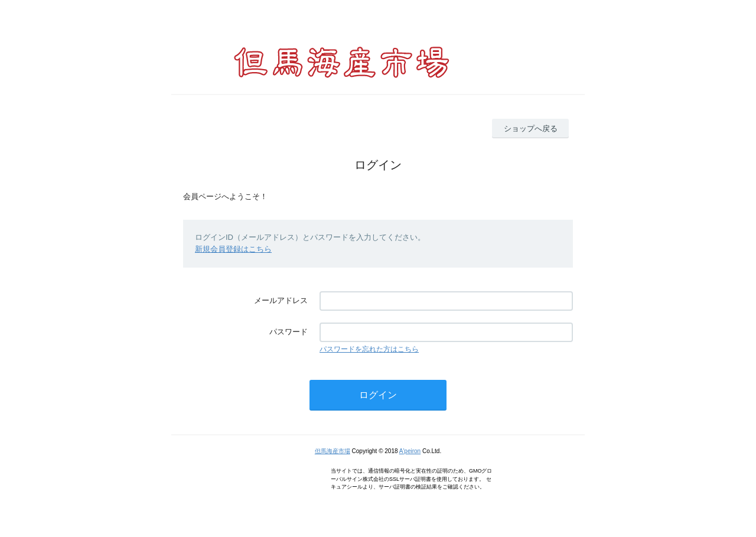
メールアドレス (281, 300)
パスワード (289, 332)
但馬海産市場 (333, 451)
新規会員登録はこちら (233, 249)
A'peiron (410, 451)
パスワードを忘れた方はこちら (369, 349)
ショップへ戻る (531, 128)
